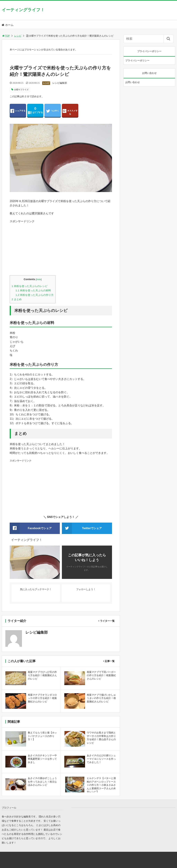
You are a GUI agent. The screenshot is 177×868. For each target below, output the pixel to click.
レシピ (18, 36)
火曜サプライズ (21, 90)
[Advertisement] (61, 248)
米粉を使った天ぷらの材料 (33, 290)
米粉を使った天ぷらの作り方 (35, 295)
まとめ (17, 299)
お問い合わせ (133, 82)
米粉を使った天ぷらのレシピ (30, 286)
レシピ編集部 (60, 83)
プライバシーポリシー (137, 60)
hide (39, 279)
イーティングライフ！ (23, 10)
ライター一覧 (107, 621)
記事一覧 (110, 661)
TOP (6, 36)
